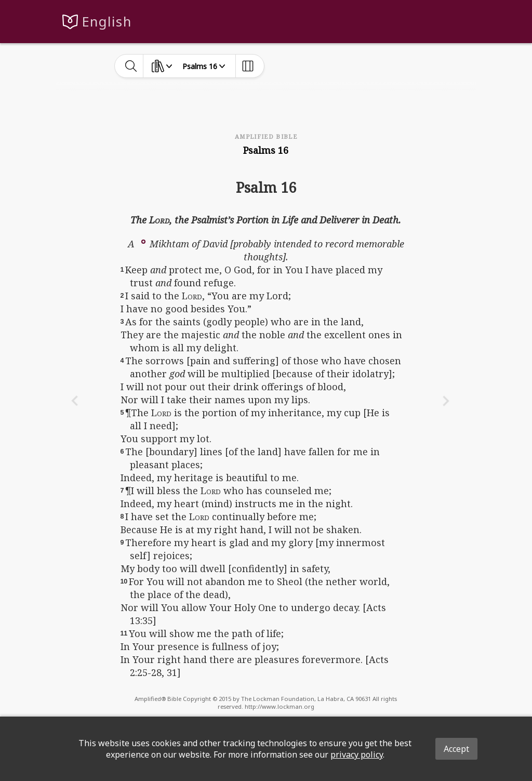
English (107, 22)
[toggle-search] (131, 66)
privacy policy (357, 754)
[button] (143, 241)
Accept (456, 749)
